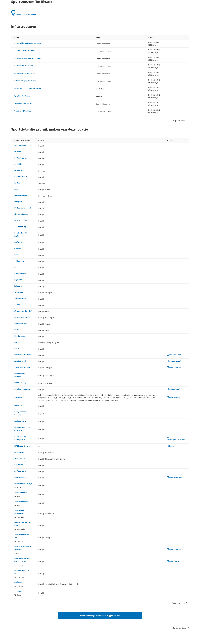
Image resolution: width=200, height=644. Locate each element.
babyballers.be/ (174, 397)
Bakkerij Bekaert (21, 274)
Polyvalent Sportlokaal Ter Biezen (28, 88)
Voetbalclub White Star (22, 536)
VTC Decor (19, 591)
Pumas (17, 330)
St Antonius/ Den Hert (23, 311)
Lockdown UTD (20, 421)
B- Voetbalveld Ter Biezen (24, 66)
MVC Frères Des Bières (23, 355)
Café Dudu (18, 582)
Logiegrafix (19, 280)
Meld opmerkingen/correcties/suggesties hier (100, 616)
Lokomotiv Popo (21, 195)
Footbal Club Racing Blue (22, 524)
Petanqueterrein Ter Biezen (25, 81)
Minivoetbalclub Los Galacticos (22, 429)
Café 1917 (18, 249)
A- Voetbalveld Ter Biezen (25, 51)
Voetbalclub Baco (21, 493)
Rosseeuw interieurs (22, 317)
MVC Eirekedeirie (21, 383)
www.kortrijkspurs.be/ (176, 438)
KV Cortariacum (21, 177)
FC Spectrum (19, 170)
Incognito (18, 202)
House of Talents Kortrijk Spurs (21, 438)
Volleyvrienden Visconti (20, 413)
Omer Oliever (19, 452)
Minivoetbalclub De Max (22, 572)
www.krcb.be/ (174, 561)
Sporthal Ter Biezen (22, 96)
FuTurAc (18, 152)
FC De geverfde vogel (23, 208)
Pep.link (17, 342)
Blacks (17, 255)
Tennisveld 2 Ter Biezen (23, 111)
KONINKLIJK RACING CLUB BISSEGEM (22, 560)
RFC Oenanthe (20, 336)
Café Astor (18, 242)
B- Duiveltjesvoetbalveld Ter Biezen (28, 58)
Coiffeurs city (20, 261)
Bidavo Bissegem (21, 477)
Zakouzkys (18, 286)
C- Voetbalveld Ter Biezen (24, 73)
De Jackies (18, 164)
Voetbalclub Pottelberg (19, 512)
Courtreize (19, 465)
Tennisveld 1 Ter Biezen (23, 103)
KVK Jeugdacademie (22, 389)
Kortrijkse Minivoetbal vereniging (23, 548)
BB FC (17, 267)
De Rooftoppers (21, 158)
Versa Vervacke (20, 299)
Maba (16, 189)
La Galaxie (18, 183)
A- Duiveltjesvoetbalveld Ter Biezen (28, 43)
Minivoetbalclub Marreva (20, 375)
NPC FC (17, 349)
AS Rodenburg (20, 227)
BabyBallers (19, 397)
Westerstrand (20, 292)
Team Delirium (20, 459)
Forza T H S (19, 406)
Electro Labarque (21, 214)
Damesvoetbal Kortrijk (23, 484)
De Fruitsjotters (21, 220)
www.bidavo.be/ (175, 477)
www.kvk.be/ (173, 389)
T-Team (17, 305)
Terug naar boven (179, 121)
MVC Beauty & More (22, 446)
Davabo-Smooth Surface (21, 235)
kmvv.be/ (172, 446)
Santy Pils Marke (21, 324)
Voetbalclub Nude (21, 501)
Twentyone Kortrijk (22, 367)
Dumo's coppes (20, 145)
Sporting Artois (20, 361)
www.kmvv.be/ (174, 355)
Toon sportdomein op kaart (24, 13)
